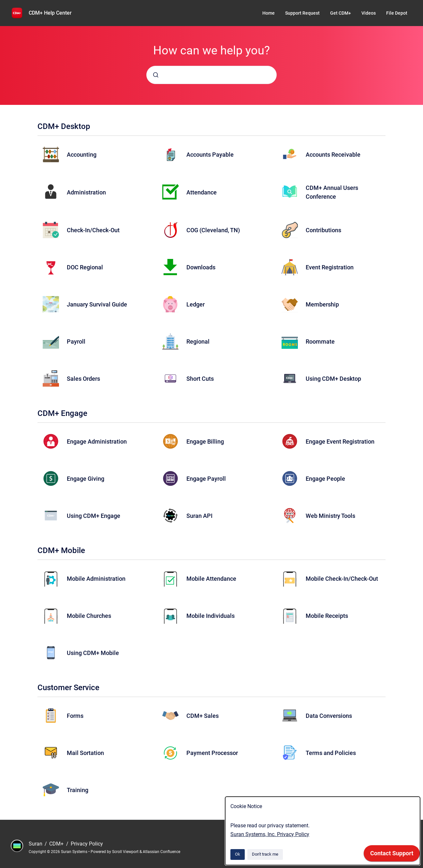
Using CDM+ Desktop (333, 379)
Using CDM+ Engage (94, 516)
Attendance (202, 192)
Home (269, 13)
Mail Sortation (85, 753)
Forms (75, 716)
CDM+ (57, 844)
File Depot (397, 13)
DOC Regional (85, 267)
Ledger (196, 304)
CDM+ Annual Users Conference (332, 192)
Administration (86, 192)
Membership (322, 304)
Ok (238, 854)
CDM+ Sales (203, 716)
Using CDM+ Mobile (93, 653)
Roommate (320, 342)
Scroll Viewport (126, 852)
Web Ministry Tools (330, 516)
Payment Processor (212, 753)
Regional (198, 342)
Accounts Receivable (333, 155)
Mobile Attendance (211, 579)
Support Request (302, 13)
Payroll (76, 342)
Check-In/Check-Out (93, 230)
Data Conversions (329, 716)
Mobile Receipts (327, 616)
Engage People (325, 479)
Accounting (82, 155)
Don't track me (265, 854)
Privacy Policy (87, 844)
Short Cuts (200, 379)
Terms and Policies (331, 753)
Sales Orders (83, 379)
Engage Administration (97, 441)
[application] (392, 855)
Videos (369, 13)
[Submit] (156, 75)
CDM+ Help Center (50, 13)
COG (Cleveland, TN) (213, 230)
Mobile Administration (96, 579)
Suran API (199, 516)
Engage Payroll (206, 479)
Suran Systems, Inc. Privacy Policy (270, 834)
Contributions (323, 230)
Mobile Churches (89, 616)
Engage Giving (86, 479)
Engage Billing (205, 441)
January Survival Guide (97, 304)
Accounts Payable (210, 155)
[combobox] (211, 75)
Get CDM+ (341, 13)
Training (78, 790)
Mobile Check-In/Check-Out (342, 579)
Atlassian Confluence (161, 852)
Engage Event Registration (340, 441)
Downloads (201, 267)
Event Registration (330, 267)
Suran (36, 844)
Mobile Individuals (211, 616)
